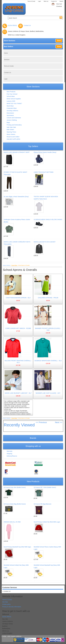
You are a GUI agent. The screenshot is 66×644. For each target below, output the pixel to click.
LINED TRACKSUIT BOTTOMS (44, 172)
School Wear (11, 96)
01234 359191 (12, 25)
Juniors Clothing (12, 120)
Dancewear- (10, 113)
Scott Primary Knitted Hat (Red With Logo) (47, 522)
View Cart (59, 4)
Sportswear (10, 115)
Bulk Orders (10, 130)
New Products (11, 92)
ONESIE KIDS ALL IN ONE (12, 522)
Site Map (5, 602)
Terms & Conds (31, 1)
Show (59, 41)
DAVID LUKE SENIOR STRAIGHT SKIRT (17, 152)
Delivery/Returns (12, 456)
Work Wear (10, 106)
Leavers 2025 (11, 101)
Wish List (46, 1)
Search (61, 1)
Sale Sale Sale (11, 127)
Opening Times (11, 132)
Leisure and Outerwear (14, 118)
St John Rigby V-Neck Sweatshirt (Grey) (16, 197)
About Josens (11, 134)
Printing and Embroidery (14, 125)
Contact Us (54, 1)
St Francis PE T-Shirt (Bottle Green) (45, 487)
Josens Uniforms (7, 265)
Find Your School (12, 94)
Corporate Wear (12, 108)
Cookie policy (6, 604)
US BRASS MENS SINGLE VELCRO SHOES (48, 220)
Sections (7, 60)
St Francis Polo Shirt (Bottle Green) (15, 487)
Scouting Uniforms (12, 111)
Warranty (9, 451)
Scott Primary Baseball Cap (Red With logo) (17, 547)
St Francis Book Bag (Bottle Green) (15, 504)
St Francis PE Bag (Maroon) (42, 504)
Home (6, 53)
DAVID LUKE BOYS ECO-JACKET (45, 242)
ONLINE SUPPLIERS (13, 139)
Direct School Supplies (14, 99)
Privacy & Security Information (12, 607)
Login (39, 1)
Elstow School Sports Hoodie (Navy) (45, 152)
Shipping (9, 454)
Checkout (59, 6)
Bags (8, 122)
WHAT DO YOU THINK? (14, 104)
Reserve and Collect (13, 137)
